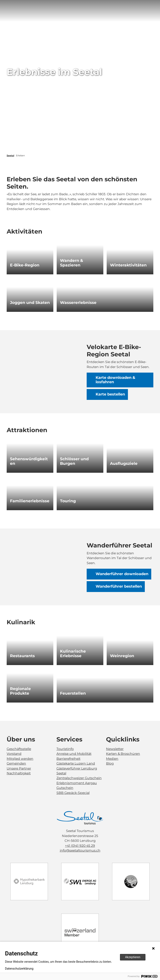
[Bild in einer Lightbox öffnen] (80, 818)
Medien (112, 758)
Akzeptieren (133, 957)
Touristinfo (65, 749)
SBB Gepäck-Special (73, 793)
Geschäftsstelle (19, 749)
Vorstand (14, 754)
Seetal (10, 156)
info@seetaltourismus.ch (80, 850)
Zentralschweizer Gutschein (79, 778)
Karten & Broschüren (123, 754)
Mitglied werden (20, 758)
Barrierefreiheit (68, 758)
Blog (110, 763)
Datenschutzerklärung (19, 969)
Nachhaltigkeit (19, 773)
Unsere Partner (19, 768)
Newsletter (115, 749)
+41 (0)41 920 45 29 (80, 845)
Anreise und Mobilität (74, 754)
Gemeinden (16, 763)
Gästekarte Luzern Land (76, 763)
